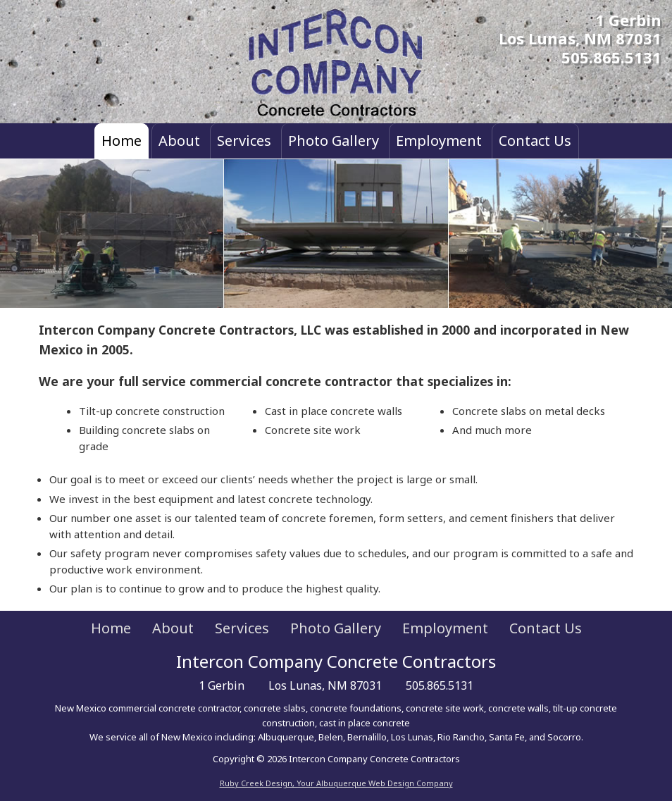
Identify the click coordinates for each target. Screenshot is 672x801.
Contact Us (535, 141)
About (179, 141)
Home (122, 141)
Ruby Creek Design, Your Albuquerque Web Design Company (336, 783)
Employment (439, 141)
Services (244, 141)
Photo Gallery (334, 141)
